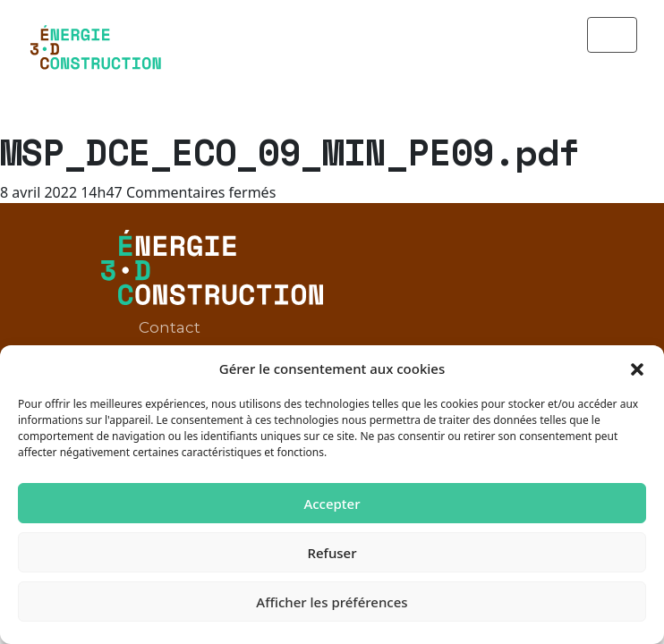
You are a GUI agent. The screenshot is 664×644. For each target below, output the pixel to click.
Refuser (332, 553)
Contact (170, 273)
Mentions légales (205, 309)
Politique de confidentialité (244, 344)
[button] (637, 369)
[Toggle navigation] (612, 35)
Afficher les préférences (332, 602)
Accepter (332, 504)
